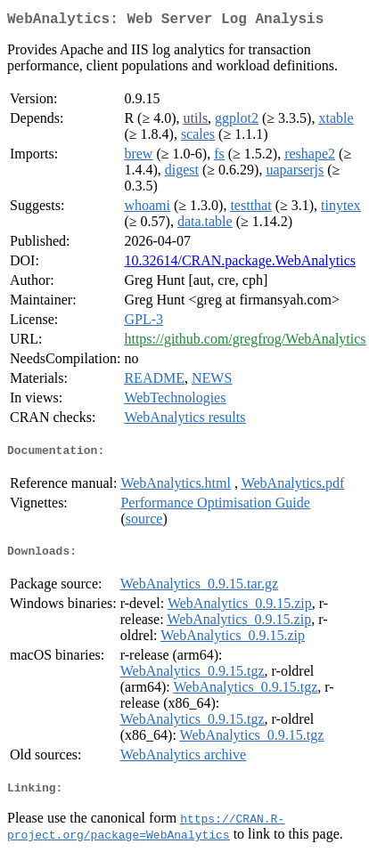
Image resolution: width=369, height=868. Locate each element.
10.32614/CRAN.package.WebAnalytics (240, 264)
